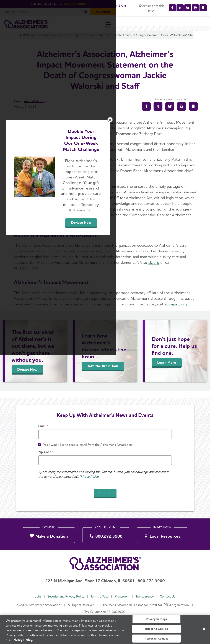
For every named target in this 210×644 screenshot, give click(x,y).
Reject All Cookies (156, 629)
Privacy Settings (156, 619)
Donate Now (144, 355)
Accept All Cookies (156, 639)
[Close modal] (190, 276)
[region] (105, 629)
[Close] (204, 629)
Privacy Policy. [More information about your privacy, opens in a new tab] (22, 640)
